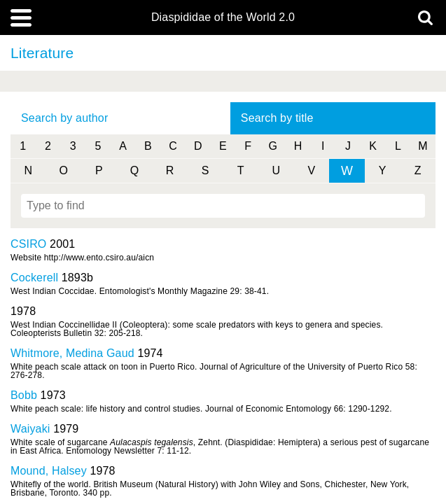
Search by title (277, 118)
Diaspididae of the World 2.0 (223, 17)
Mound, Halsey (49, 471)
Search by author (64, 118)
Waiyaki (30, 429)
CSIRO (28, 244)
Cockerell (34, 278)
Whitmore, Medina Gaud (72, 353)
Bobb (24, 395)
